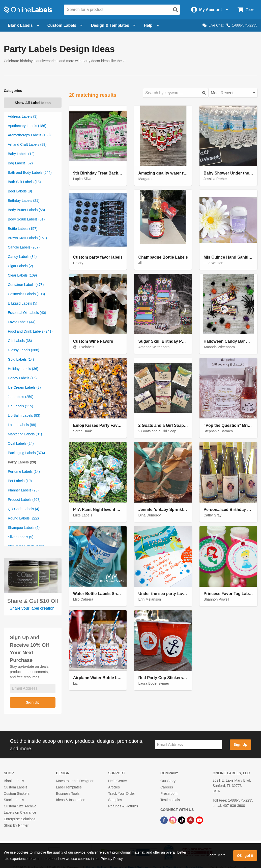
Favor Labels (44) (22, 322)
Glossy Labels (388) (24, 350)
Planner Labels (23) (23, 490)
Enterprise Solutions (20, 819)
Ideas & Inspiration (71, 800)
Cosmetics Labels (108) (26, 294)
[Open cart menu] (245, 10)
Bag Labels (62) (20, 163)
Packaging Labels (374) (26, 453)
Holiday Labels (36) (23, 369)
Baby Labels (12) (21, 154)
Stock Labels (14, 800)
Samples (115, 800)
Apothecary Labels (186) (27, 126)
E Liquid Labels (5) (23, 303)
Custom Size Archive (20, 806)
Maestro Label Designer (75, 781)
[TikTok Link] (182, 820)
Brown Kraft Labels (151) (27, 238)
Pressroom (169, 793)
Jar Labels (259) (21, 397)
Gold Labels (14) (21, 359)
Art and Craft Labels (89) (27, 144)
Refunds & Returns (123, 806)
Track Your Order (122, 793)
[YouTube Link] (199, 820)
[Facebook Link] (165, 820)
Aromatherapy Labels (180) (29, 135)
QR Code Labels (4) (24, 509)
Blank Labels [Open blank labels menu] (24, 25)
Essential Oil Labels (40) (27, 313)
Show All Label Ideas (33, 103)
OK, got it (245, 856)
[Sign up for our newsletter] (33, 689)
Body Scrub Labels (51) (26, 219)
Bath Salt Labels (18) (24, 182)
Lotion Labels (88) (22, 425)
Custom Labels (16, 787)
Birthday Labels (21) (24, 201)
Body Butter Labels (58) (26, 210)
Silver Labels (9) (21, 537)
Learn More (217, 855)
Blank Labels (14, 781)
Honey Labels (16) (22, 378)
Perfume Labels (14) (24, 472)
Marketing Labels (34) (25, 434)
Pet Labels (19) (20, 481)
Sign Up (33, 702)
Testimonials (170, 800)
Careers (167, 787)
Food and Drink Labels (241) (30, 331)
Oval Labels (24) (21, 443)
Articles (114, 787)
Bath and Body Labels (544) (30, 172)
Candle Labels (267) (24, 247)
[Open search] (176, 10)
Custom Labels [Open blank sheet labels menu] (65, 25)
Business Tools (68, 793)
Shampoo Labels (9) (24, 528)
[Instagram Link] (173, 820)
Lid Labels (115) (20, 406)
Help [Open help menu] (151, 25)
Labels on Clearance (20, 812)
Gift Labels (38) (20, 341)
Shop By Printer (16, 825)
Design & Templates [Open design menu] (113, 25)
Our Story (168, 781)
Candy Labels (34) (22, 257)
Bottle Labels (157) (23, 229)
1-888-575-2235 (242, 25)
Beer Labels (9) (20, 191)
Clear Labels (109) (22, 275)
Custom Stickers (17, 793)
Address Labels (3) (23, 116)
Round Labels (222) (23, 518)
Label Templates (69, 787)
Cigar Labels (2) (20, 266)
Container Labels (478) (26, 285)
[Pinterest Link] (191, 820)
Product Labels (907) (24, 500)
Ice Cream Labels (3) (24, 387)
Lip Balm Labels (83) (24, 415)
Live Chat (213, 25)
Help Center (118, 781)
